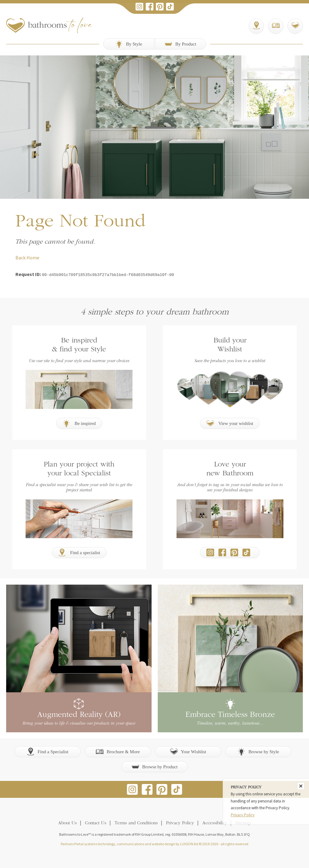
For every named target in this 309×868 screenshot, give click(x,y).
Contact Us (96, 823)
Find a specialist (79, 552)
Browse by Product (155, 766)
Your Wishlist (188, 751)
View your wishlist (230, 423)
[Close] (301, 786)
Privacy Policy (180, 823)
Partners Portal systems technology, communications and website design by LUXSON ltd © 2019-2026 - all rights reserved (154, 843)
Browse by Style (258, 751)
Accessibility (215, 823)
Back (20, 258)
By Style (129, 44)
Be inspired (79, 423)
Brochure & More (118, 751)
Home (33, 258)
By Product (180, 44)
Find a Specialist (48, 751)
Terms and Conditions (136, 823)
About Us (67, 823)
